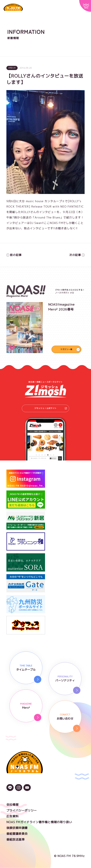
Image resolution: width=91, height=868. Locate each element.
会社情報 (12, 805)
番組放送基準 (16, 840)
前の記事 (14, 255)
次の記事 (77, 255)
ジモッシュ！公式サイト (51, 408)
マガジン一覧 (66, 349)
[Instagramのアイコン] (19, 789)
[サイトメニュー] (85, 6)
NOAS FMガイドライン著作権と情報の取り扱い (39, 822)
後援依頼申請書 (17, 828)
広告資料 (12, 816)
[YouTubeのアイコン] (27, 789)
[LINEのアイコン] (10, 789)
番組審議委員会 (17, 834)
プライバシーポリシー (22, 811)
